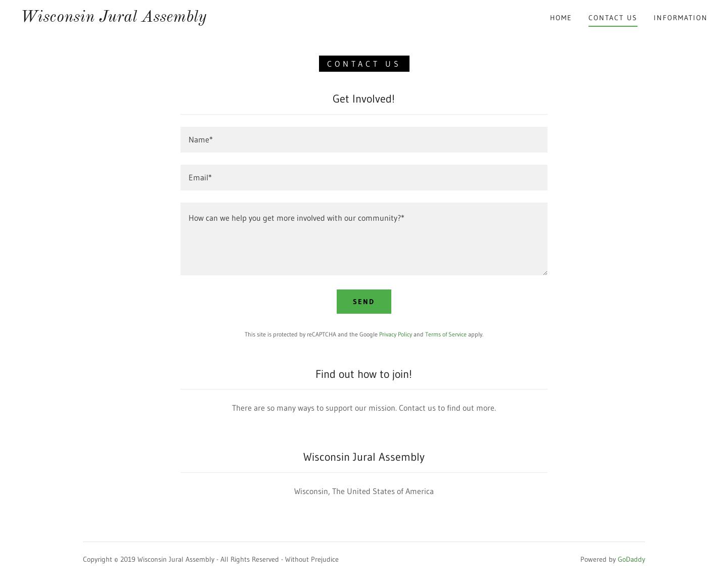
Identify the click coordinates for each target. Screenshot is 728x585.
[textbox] (364, 140)
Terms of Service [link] (446, 334)
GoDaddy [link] (631, 559)
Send (364, 302)
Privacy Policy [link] (396, 334)
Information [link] (681, 18)
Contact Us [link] (613, 18)
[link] (113, 19)
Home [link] (561, 18)
